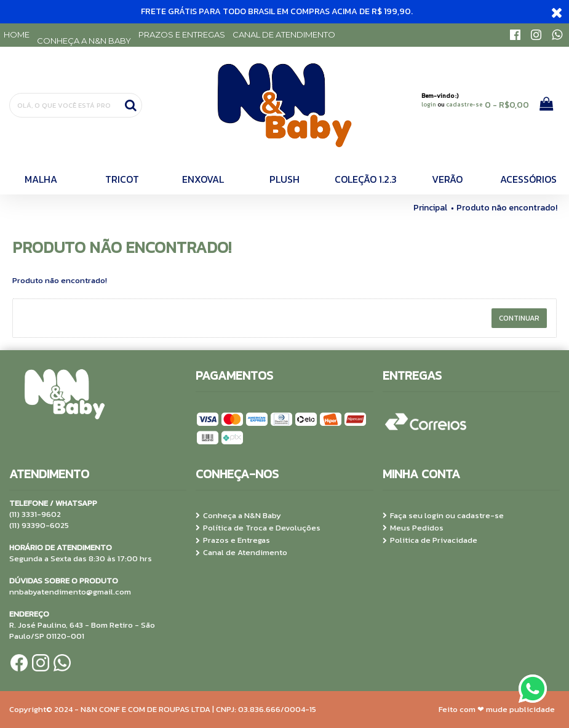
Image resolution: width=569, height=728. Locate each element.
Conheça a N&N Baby (238, 516)
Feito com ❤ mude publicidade (497, 709)
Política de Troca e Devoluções (258, 528)
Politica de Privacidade (430, 540)
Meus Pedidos (413, 528)
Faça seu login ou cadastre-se (443, 516)
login (429, 104)
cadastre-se (464, 104)
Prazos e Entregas (233, 540)
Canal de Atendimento (241, 553)
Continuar (519, 318)
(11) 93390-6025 (39, 525)
